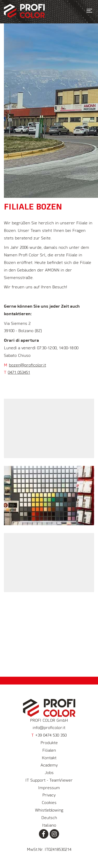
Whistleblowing (49, 810)
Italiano (49, 826)
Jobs (49, 773)
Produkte (49, 743)
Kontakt (49, 758)
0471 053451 (19, 373)
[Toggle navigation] (89, 11)
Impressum (49, 788)
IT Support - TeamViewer (49, 781)
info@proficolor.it (49, 728)
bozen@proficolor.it (27, 365)
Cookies (49, 803)
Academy (49, 765)
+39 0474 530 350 (49, 736)
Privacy (49, 795)
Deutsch (49, 818)
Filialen (49, 751)
